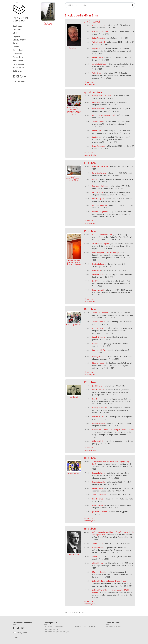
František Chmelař (99, 408)
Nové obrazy (18, 64)
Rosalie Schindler (99, 482)
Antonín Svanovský (100, 205)
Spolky (16, 47)
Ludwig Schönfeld (99, 357)
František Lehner (99, 146)
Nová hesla (18, 61)
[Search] (100, 5)
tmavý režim (22, 633)
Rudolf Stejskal (98, 199)
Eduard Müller (98, 417)
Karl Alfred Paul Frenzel (101, 32)
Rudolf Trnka (97, 399)
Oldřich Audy (97, 344)
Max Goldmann (98, 109)
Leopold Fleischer (99, 328)
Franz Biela (97, 270)
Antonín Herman (99, 322)
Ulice (15, 33)
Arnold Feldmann (99, 495)
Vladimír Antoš (98, 274)
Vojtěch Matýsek (99, 42)
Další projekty (19, 71)
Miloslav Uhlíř (98, 441)
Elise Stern (96, 102)
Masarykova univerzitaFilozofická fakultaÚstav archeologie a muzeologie (56, 629)
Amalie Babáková (99, 64)
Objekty (16, 36)
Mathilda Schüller (99, 572)
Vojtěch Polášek (98, 48)
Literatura (18, 54)
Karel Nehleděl (98, 290)
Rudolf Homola (98, 390)
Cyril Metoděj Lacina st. (101, 212)
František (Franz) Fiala (101, 166)
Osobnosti (18, 26)
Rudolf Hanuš (98, 499)
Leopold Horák (98, 192)
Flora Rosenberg (98, 505)
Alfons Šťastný (98, 557)
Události (17, 29)
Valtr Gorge (97, 73)
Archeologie (18, 50)
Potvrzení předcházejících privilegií (106, 253)
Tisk (83, 612)
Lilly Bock (96, 179)
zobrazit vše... (89, 82)
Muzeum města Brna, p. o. (86, 626)
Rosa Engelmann (99, 423)
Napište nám (19, 67)
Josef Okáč (96, 281)
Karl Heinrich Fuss (99, 350)
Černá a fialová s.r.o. (115, 627)
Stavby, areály (19, 40)
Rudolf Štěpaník (99, 337)
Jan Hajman (97, 137)
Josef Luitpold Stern (100, 512)
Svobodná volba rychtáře (102, 235)
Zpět (76, 612)
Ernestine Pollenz (99, 173)
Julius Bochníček (99, 38)
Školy (15, 43)
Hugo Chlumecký (99, 25)
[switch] (14, 633)
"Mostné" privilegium (101, 244)
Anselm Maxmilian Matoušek (104, 115)
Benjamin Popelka (99, 264)
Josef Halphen (98, 386)
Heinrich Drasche (99, 548)
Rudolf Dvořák (98, 57)
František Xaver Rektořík (102, 96)
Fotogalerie (18, 57)
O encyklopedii (19, 81)
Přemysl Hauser (98, 363)
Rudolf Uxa (97, 131)
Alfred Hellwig (98, 563)
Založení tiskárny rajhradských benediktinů (109, 581)
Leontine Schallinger (100, 186)
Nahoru (68, 612)
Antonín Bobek (98, 122)
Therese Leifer (98, 544)
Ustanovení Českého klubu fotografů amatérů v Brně (113, 430)
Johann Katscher (99, 473)
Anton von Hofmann (100, 313)
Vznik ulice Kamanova (48, 24)
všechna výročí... (90, 84)
